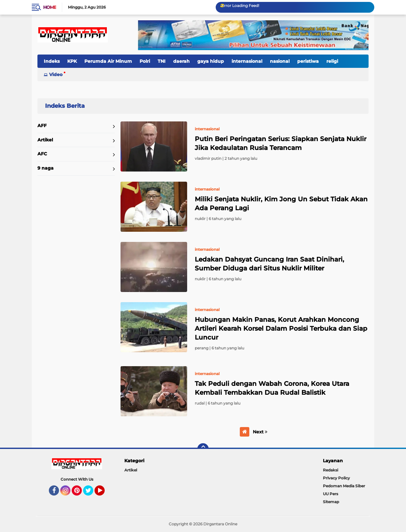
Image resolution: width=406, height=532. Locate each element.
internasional (247, 61)
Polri (145, 61)
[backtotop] (203, 449)
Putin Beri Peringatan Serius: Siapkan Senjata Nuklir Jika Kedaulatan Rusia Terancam (281, 143)
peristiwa (308, 61)
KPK (72, 61)
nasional (280, 61)
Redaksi (331, 470)
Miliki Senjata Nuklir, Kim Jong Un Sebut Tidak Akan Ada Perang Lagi (281, 204)
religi (332, 61)
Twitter (91, 493)
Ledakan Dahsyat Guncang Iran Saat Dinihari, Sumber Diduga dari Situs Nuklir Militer (269, 264)
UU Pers (331, 494)
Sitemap (331, 502)
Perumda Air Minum (108, 61)
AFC (42, 154)
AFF (42, 126)
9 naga (46, 168)
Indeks (52, 61)
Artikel (45, 140)
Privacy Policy (336, 478)
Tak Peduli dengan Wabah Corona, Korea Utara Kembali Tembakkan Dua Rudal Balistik (272, 388)
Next (260, 432)
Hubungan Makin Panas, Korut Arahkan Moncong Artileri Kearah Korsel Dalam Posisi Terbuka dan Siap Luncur (281, 328)
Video (56, 75)
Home (50, 7)
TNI (162, 61)
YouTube (104, 493)
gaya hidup (211, 61)
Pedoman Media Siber (344, 486)
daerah (181, 61)
